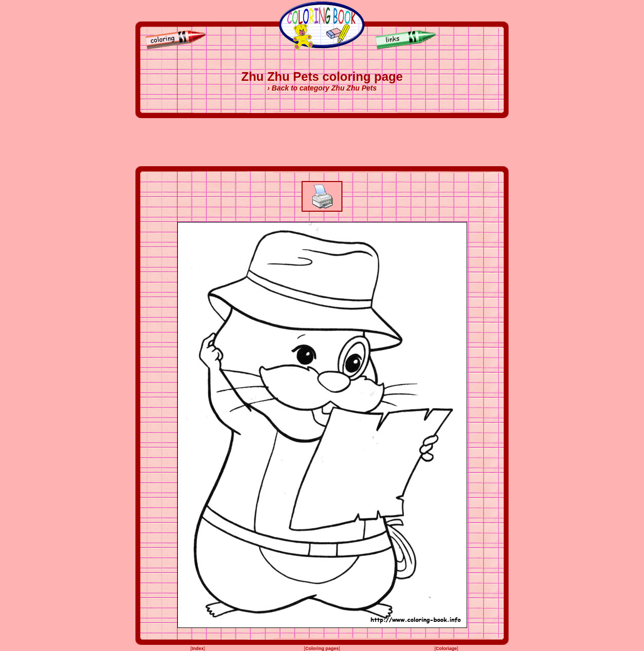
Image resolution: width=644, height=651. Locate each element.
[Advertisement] (322, 142)
